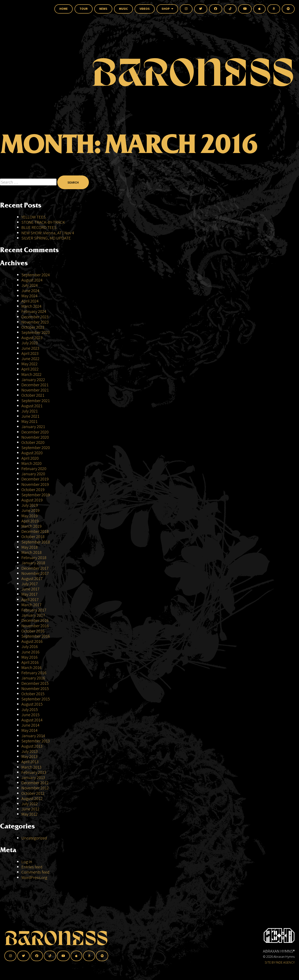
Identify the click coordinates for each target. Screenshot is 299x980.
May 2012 (29, 814)
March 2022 (31, 374)
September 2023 (36, 332)
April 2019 (30, 521)
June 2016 (30, 652)
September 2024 (36, 275)
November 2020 (35, 437)
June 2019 (30, 510)
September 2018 (36, 542)
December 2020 (35, 432)
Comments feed (35, 872)
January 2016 (33, 678)
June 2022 (30, 359)
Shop (167, 9)
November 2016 (35, 626)
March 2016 (31, 667)
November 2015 (35, 688)
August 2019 (32, 500)
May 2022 (29, 364)
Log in (27, 862)
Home (64, 9)
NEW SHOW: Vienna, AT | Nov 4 (48, 233)
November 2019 (35, 484)
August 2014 (32, 720)
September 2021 (36, 401)
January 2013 (33, 777)
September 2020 (36, 447)
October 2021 (33, 395)
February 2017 (34, 610)
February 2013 (34, 772)
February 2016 (34, 673)
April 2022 (30, 369)
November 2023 (35, 322)
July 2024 (30, 285)
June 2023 (30, 348)
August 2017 (32, 578)
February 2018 (34, 557)
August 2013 (32, 746)
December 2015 (35, 683)
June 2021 (30, 416)
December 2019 (35, 479)
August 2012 (32, 798)
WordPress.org (34, 877)
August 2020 (32, 453)
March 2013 (31, 767)
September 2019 (36, 495)
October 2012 (33, 793)
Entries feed (32, 867)
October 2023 (33, 327)
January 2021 (33, 426)
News (103, 9)
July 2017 (30, 584)
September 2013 (36, 741)
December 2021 (35, 385)
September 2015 (36, 699)
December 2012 (35, 783)
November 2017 (35, 573)
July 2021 (30, 411)
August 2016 (32, 641)
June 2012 (30, 809)
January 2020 (33, 474)
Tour (84, 9)
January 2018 (33, 563)
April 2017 (30, 599)
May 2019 (29, 516)
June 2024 (30, 291)
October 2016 (33, 631)
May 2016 (29, 657)
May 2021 (29, 421)
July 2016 (30, 646)
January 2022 (33, 380)
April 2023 (30, 353)
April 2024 (30, 301)
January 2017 (33, 615)
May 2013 (29, 756)
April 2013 (30, 762)
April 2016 (30, 662)
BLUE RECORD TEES (39, 227)
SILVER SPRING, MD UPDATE (46, 238)
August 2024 (32, 280)
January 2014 (33, 736)
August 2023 (32, 338)
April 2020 (30, 458)
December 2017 (35, 568)
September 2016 (36, 636)
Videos (145, 9)
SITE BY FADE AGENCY (280, 962)
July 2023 (30, 343)
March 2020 (31, 463)
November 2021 (35, 390)
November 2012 (35, 788)
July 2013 (30, 751)
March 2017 (31, 605)
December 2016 (35, 620)
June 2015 (30, 715)
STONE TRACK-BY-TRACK (43, 222)
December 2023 (35, 317)
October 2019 (33, 489)
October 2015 (33, 694)
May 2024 (29, 296)
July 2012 (30, 804)
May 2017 (29, 594)
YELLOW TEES (34, 217)
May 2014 (29, 730)
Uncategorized (34, 838)
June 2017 (30, 589)
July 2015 (30, 709)
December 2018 (35, 531)
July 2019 (30, 505)
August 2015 (32, 704)
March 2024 (31, 306)
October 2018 (33, 536)
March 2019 (31, 526)
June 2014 (30, 725)
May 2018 (29, 547)
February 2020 (34, 468)
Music (123, 9)
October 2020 (33, 442)
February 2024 (34, 311)
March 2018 (31, 552)
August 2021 (32, 406)
